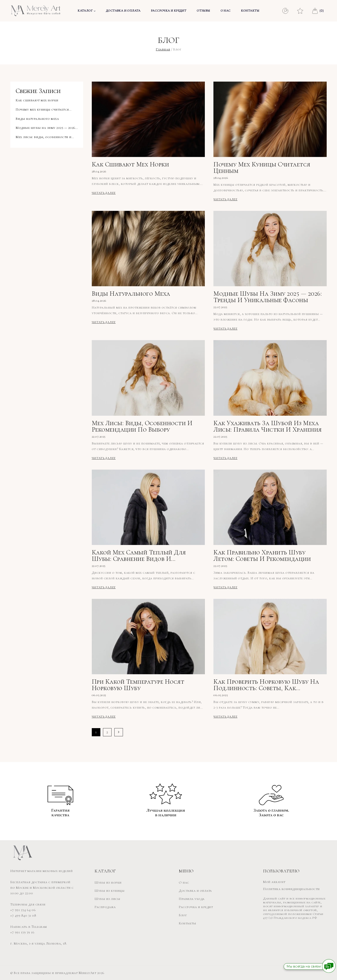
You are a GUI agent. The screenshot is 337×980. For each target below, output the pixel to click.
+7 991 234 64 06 (23, 910)
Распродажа (105, 907)
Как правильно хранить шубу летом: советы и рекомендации (262, 556)
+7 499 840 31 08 (23, 916)
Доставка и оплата (123, 11)
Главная (163, 49)
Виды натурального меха (131, 294)
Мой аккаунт (274, 882)
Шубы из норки (108, 883)
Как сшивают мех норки (130, 164)
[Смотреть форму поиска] (285, 11)
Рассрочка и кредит (169, 11)
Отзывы (203, 11)
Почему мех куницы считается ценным (262, 168)
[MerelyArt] (36, 11)
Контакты (250, 11)
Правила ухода (192, 899)
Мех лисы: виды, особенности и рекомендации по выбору (142, 426)
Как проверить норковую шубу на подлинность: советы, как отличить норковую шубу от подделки (266, 685)
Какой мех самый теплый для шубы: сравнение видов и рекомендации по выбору (139, 556)
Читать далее (104, 193)
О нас (226, 11)
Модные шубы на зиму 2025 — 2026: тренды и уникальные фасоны (268, 297)
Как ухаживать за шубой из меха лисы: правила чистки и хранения (268, 426)
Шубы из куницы (110, 891)
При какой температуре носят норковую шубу (138, 685)
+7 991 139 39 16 (22, 932)
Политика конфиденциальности (291, 889)
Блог (183, 915)
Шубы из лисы (107, 899)
